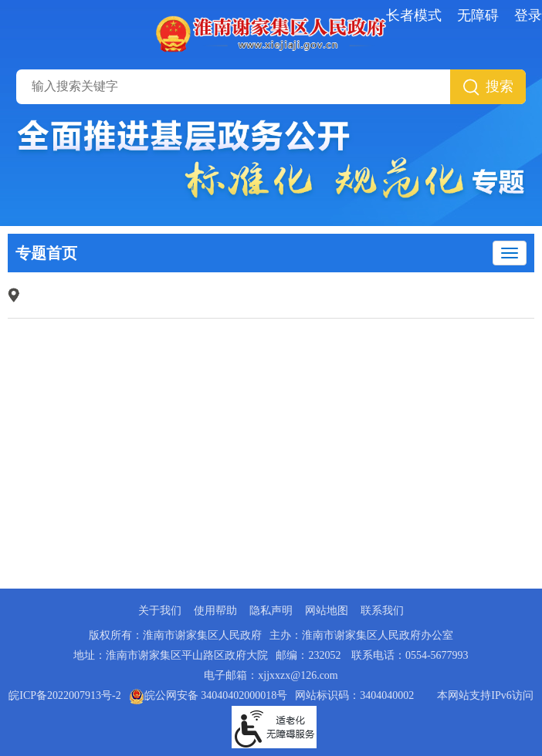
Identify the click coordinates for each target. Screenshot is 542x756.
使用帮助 (215, 611)
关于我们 (160, 611)
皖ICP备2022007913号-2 (64, 695)
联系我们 (382, 611)
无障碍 (478, 15)
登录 (528, 15)
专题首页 (46, 253)
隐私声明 (271, 611)
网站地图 (327, 611)
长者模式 (414, 15)
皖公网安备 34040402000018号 (208, 695)
